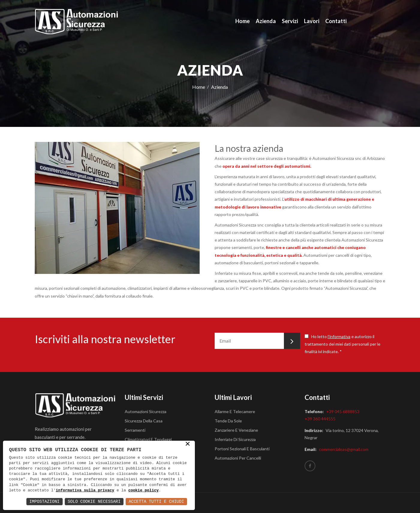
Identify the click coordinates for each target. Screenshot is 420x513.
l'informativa (339, 336)
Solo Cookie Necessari (94, 501)
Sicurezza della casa (144, 421)
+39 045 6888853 (343, 411)
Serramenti (135, 430)
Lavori (312, 21)
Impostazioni (45, 501)
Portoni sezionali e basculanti (242, 449)
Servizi (290, 21)
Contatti (336, 21)
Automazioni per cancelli (238, 458)
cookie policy (143, 490)
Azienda (266, 21)
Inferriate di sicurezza (235, 439)
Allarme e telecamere (235, 411)
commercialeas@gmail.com (344, 449)
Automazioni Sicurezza (146, 411)
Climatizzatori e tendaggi (148, 439)
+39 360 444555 (320, 419)
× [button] (188, 444)
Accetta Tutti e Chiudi (156, 501)
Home (243, 21)
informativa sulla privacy (85, 490)
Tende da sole (228, 421)
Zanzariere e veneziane (236, 430)
